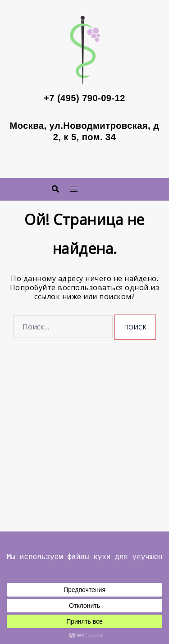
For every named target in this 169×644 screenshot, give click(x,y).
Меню (97, 186)
